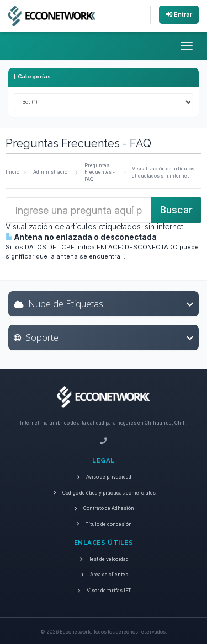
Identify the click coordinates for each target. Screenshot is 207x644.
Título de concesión (104, 524)
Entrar (179, 14)
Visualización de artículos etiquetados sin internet (163, 172)
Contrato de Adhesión (104, 508)
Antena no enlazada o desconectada (81, 237)
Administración (52, 172)
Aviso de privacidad (104, 477)
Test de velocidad (104, 559)
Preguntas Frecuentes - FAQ (100, 172)
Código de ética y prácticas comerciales (104, 493)
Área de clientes (104, 575)
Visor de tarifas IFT (104, 591)
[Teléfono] (104, 441)
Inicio (12, 172)
